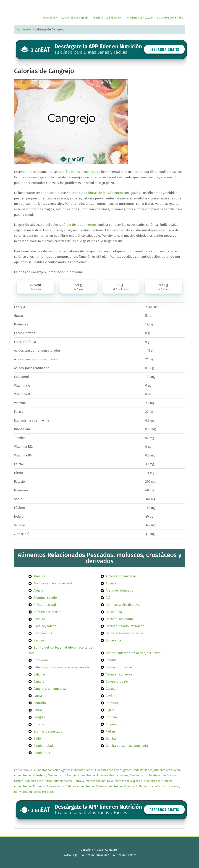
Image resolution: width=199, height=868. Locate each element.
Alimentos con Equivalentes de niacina (103, 775)
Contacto (111, 850)
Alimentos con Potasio (158, 781)
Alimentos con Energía (62, 775)
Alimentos (24, 29)
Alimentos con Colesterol (30, 775)
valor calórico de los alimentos (74, 225)
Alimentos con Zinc (151, 786)
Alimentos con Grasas (38, 781)
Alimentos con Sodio (90, 786)
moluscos (35, 792)
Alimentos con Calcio (167, 770)
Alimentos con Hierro (67, 781)
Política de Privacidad (95, 855)
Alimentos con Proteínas (30, 786)
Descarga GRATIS (164, 49)
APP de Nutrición (41, 6)
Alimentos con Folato (143, 775)
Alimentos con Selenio (61, 786)
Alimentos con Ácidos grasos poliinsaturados (124, 770)
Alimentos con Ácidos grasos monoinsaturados (64, 770)
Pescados (48, 792)
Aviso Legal (71, 855)
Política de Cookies (124, 855)
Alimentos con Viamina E (121, 786)
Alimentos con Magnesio (127, 781)
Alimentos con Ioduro (96, 781)
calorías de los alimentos (77, 172)
